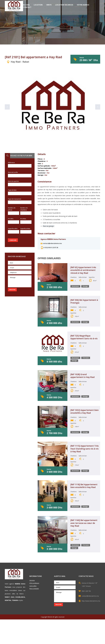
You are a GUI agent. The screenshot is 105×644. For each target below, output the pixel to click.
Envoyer (12, 290)
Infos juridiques (35, 608)
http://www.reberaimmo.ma (91, 625)
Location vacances (64, 6)
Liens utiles (33, 611)
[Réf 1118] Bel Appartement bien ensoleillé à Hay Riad (82, 503)
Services (32, 605)
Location (38, 6)
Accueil (27, 6)
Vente (49, 6)
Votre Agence (83, 6)
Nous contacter (35, 614)
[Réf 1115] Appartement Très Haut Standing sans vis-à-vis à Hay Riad (84, 463)
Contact (27, 9)
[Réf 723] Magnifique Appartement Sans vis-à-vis (84, 346)
